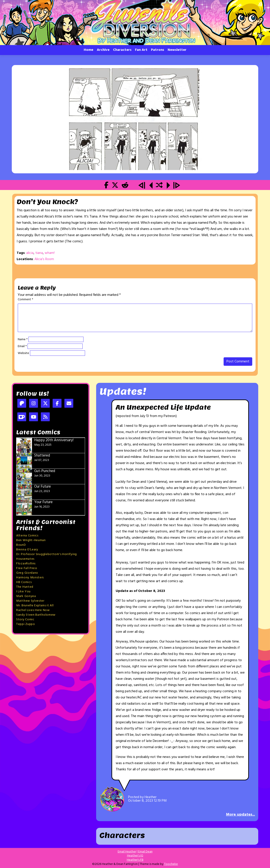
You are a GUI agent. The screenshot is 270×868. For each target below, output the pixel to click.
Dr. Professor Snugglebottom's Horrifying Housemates (47, 557)
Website (23, 353)
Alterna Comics (27, 536)
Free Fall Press (27, 568)
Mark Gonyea (26, 596)
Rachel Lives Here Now (33, 610)
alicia (30, 253)
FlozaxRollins (26, 564)
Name (23, 340)
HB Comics (24, 582)
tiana (39, 253)
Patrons (158, 50)
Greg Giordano (27, 573)
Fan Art (141, 50)
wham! (50, 253)
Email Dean (145, 852)
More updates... (240, 815)
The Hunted (25, 587)
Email (22, 346)
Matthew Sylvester (30, 601)
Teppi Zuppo (26, 624)
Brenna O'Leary (27, 550)
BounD (21, 545)
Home (88, 50)
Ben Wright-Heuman (31, 540)
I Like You (23, 592)
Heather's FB (135, 860)
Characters (122, 50)
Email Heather (127, 852)
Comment (25, 300)
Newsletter (177, 50)
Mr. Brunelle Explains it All (35, 606)
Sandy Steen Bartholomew (36, 615)
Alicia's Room (44, 259)
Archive (103, 50)
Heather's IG (135, 856)
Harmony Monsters (30, 578)
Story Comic (25, 620)
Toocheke (171, 864)
